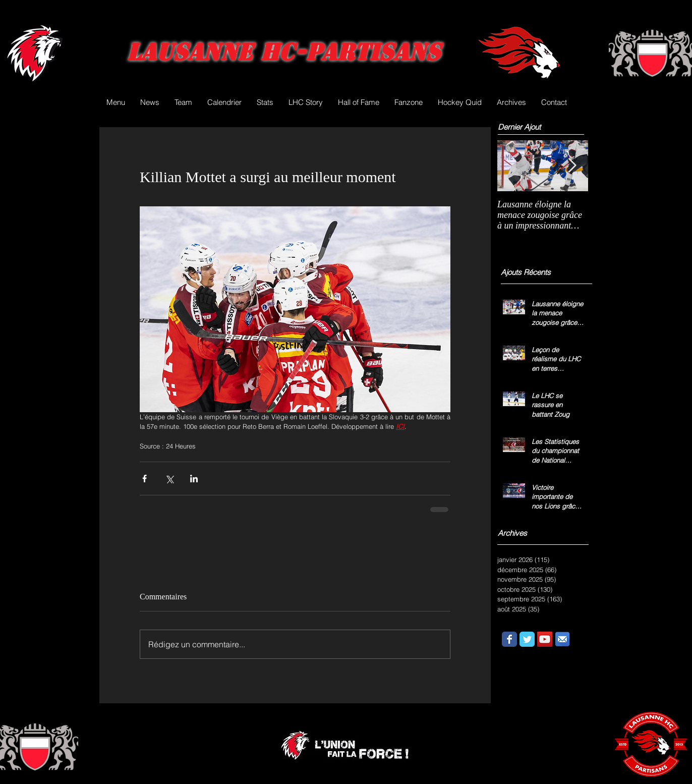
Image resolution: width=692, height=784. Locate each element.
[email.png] (562, 639)
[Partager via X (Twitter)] (169, 479)
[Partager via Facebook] (145, 479)
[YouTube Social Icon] (545, 639)
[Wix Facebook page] (509, 639)
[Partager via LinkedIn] (194, 479)
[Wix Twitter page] (527, 639)
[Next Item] (572, 166)
